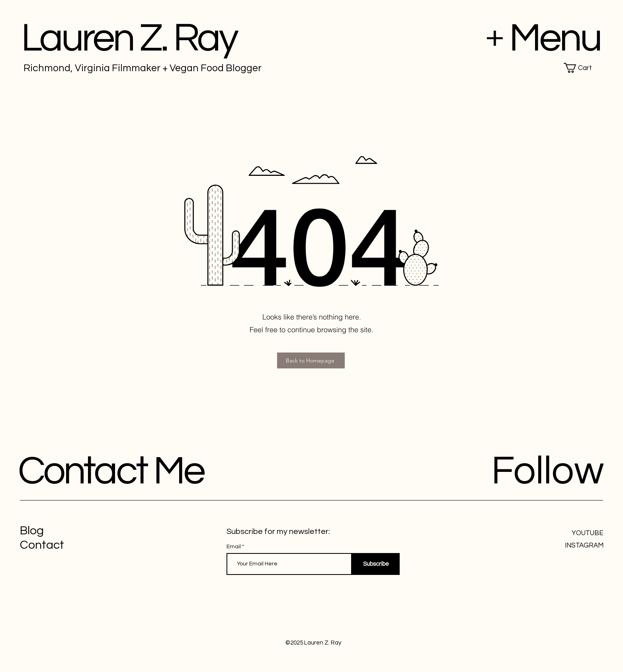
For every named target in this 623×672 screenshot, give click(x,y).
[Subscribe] (376, 564)
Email (234, 547)
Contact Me (111, 471)
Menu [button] (555, 38)
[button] (583, 68)
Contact (42, 545)
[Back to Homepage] (311, 360)
